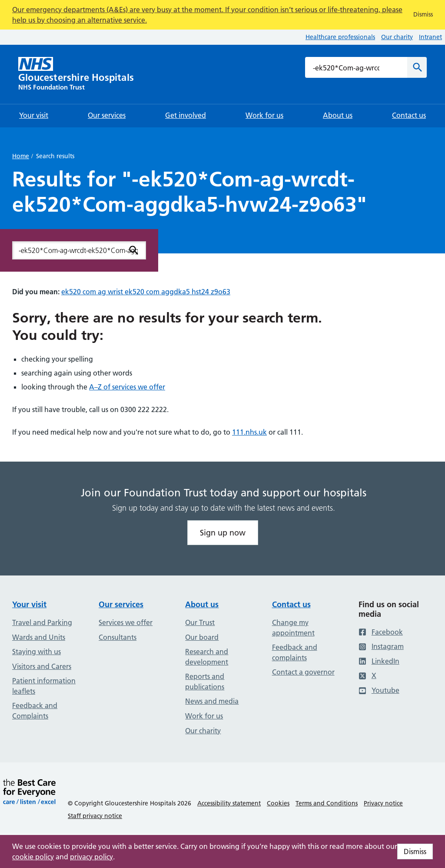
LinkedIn (379, 661)
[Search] (417, 67)
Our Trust (200, 622)
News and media (212, 701)
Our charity (397, 37)
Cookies (278, 803)
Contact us (291, 604)
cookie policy (33, 857)
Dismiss (415, 851)
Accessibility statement (229, 803)
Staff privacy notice (95, 816)
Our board (202, 637)
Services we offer (126, 622)
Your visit (29, 604)
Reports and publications (205, 682)
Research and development (207, 657)
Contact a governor (303, 672)
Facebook (381, 632)
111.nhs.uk (249, 432)
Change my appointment (293, 628)
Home (21, 156)
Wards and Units (39, 637)
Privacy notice (383, 803)
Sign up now (223, 533)
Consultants (118, 637)
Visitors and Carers (42, 666)
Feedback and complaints (295, 652)
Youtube (379, 690)
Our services (121, 604)
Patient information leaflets (44, 686)
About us (202, 604)
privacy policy (91, 857)
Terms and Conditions (327, 803)
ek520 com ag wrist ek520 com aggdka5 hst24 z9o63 (146, 292)
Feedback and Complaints (35, 711)
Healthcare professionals (340, 37)
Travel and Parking (42, 622)
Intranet (430, 37)
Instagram (381, 646)
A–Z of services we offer (127, 387)
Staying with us (37, 652)
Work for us (204, 716)
